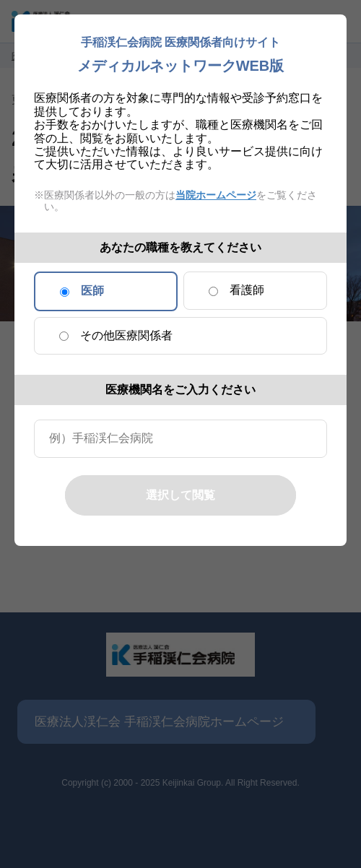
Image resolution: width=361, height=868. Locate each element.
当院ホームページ (216, 195)
